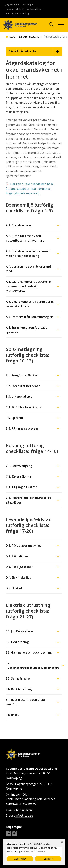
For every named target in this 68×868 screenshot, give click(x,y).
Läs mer (48, 859)
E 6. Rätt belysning (19, 689)
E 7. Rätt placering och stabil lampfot (26, 702)
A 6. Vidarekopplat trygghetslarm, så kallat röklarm (30, 304)
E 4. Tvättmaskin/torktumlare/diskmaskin (32, 666)
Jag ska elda (12, 4)
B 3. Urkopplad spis (19, 397)
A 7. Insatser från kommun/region (29, 317)
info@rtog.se (24, 815)
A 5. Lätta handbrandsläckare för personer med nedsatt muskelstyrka (29, 286)
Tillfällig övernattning (17, 13)
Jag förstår (20, 859)
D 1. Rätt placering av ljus (24, 546)
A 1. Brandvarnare (18, 225)
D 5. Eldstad (14, 588)
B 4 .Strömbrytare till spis (24, 407)
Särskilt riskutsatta (29, 37)
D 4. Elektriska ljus (18, 577)
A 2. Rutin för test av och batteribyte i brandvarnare (25, 238)
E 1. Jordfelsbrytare (19, 631)
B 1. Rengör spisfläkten (22, 375)
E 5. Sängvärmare (18, 678)
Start (10, 37)
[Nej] (62, 842)
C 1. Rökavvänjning (19, 466)
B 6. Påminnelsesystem (22, 428)
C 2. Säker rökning (18, 477)
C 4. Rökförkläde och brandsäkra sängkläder (28, 500)
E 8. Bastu (13, 715)
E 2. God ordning (17, 642)
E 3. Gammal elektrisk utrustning (29, 652)
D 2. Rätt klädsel (17, 556)
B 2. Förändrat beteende (23, 386)
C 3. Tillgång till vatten (22, 487)
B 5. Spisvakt (15, 418)
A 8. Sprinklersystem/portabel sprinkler (27, 330)
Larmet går (28, 4)
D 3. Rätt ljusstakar (19, 567)
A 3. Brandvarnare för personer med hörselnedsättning (28, 254)
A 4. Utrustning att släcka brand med (28, 269)
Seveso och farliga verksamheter (24, 9)
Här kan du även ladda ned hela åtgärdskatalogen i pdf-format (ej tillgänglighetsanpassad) (29, 189)
